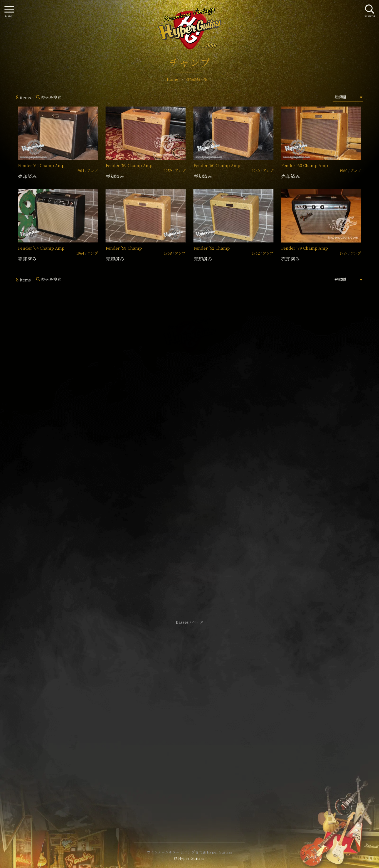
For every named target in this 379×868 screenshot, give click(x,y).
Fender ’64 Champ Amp (41, 165)
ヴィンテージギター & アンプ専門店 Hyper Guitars (189, 852)
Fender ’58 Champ (124, 248)
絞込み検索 (51, 97)
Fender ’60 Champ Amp (217, 165)
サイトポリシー (189, 710)
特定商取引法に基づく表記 (189, 718)
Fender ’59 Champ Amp (129, 165)
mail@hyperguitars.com (197, 449)
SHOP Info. (190, 465)
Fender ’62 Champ (212, 248)
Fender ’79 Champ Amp (305, 248)
